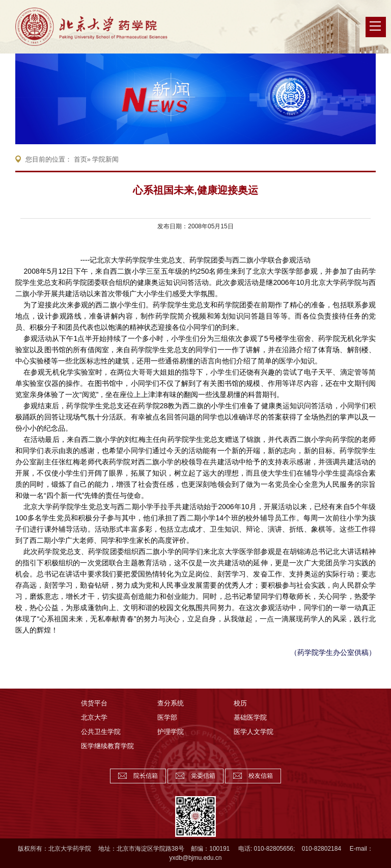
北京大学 (94, 717)
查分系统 (171, 703)
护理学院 (171, 732)
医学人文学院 (254, 732)
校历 (240, 703)
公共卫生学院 (101, 732)
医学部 (167, 717)
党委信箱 (203, 776)
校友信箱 (261, 776)
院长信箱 (146, 776)
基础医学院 (250, 717)
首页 (80, 159)
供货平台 (94, 703)
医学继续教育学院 (107, 746)
